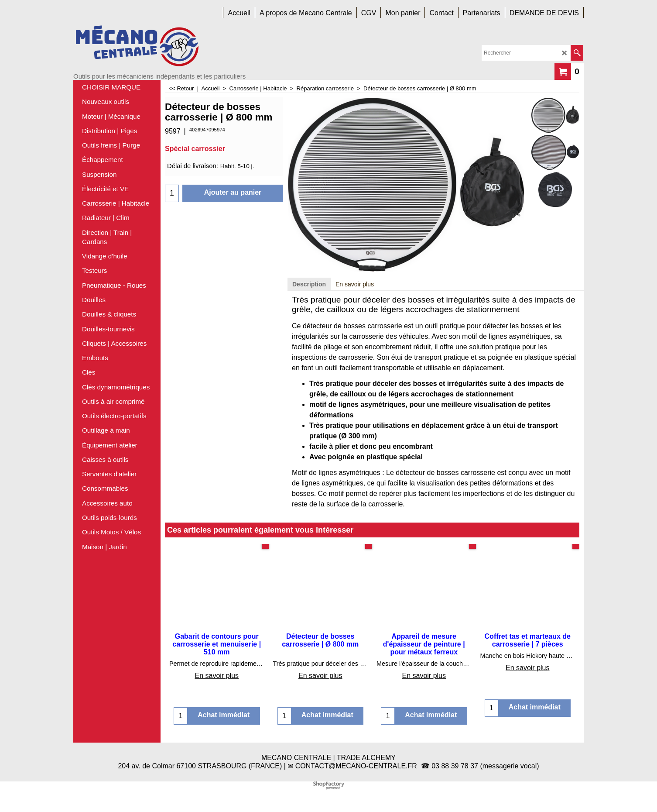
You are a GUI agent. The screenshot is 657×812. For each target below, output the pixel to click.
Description (309, 284)
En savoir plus (355, 284)
